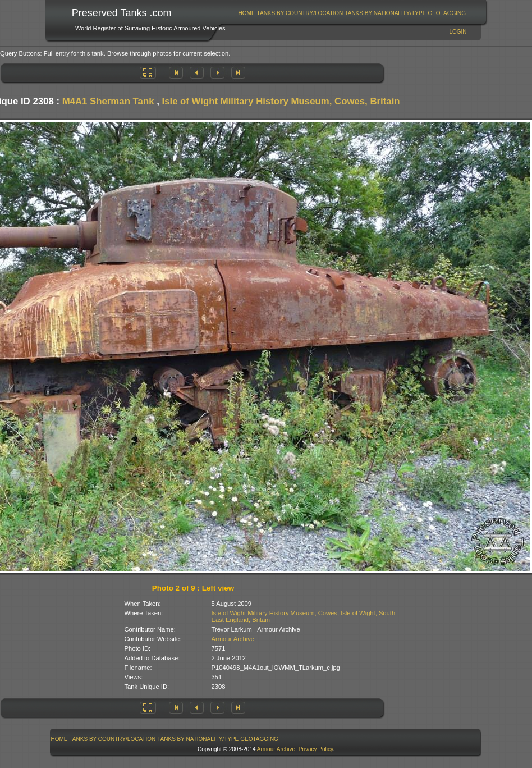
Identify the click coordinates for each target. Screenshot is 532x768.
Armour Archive (233, 639)
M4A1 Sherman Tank (108, 101)
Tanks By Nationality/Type (385, 13)
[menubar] (352, 13)
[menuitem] (247, 13)
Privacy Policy (316, 749)
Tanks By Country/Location (300, 13)
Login (458, 32)
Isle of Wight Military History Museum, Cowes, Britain (281, 101)
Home (247, 13)
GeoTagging (447, 13)
